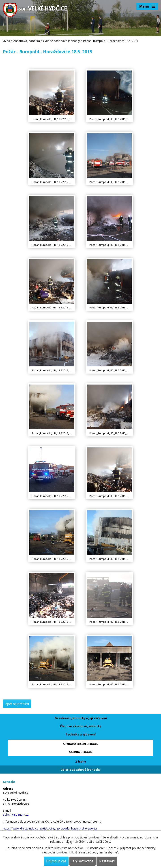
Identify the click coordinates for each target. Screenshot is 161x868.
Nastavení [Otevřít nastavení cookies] (107, 861)
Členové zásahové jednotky (81, 726)
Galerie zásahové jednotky (61, 41)
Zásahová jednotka (27, 41)
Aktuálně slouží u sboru (80, 744)
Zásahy (81, 761)
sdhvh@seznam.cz (16, 815)
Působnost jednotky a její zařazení (81, 718)
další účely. (103, 841)
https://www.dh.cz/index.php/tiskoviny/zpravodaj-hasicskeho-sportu (50, 828)
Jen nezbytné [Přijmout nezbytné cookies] (83, 861)
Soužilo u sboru (81, 752)
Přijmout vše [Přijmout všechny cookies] (56, 861)
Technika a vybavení (80, 734)
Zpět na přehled (17, 704)
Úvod (6, 41)
